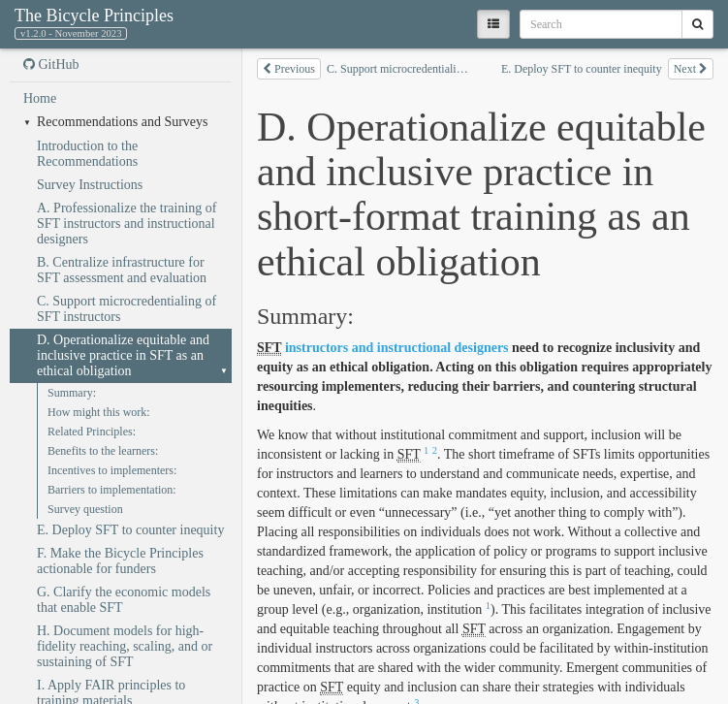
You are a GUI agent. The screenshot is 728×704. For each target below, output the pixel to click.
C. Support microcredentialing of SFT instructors (127, 309)
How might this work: (99, 412)
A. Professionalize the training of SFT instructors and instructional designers (127, 224)
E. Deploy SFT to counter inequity (130, 530)
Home (40, 98)
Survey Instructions (90, 185)
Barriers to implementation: (112, 490)
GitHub (51, 64)
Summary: (72, 393)
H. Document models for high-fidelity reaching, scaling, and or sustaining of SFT (125, 646)
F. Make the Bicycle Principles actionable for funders (120, 561)
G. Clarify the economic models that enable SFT (124, 600)
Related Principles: (92, 432)
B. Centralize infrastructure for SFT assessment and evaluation (122, 270)
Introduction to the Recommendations (87, 154)
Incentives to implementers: (112, 470)
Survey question (85, 509)
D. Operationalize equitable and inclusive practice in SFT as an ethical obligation (123, 355)
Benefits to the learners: (103, 451)
